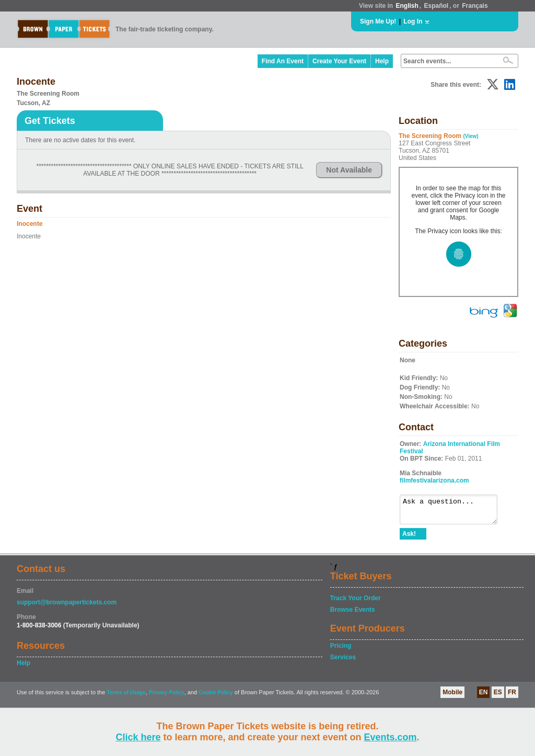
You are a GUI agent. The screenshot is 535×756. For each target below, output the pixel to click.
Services (343, 662)
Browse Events (353, 614)
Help (382, 61)
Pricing (341, 650)
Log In (413, 21)
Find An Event (283, 61)
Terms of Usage (126, 697)
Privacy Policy (167, 697)
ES (498, 697)
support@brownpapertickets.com (67, 607)
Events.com (391, 737)
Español (437, 6)
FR (512, 697)
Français (475, 6)
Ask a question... (454, 512)
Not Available (349, 170)
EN (484, 697)
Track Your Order (356, 603)
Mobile (452, 697)
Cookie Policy (216, 697)
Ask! (409, 539)
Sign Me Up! (378, 21)
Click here (138, 737)
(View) (470, 136)
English (407, 6)
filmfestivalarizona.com (434, 480)
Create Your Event (339, 61)
